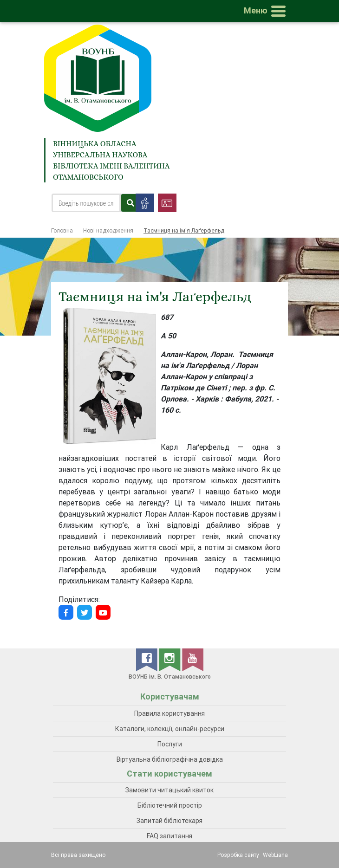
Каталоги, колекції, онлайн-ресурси (170, 729)
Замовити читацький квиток (169, 790)
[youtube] (193, 659)
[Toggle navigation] (267, 11)
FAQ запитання (169, 836)
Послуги (170, 744)
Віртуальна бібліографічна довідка (170, 759)
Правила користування (169, 713)
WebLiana (275, 855)
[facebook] (147, 659)
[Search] (86, 203)
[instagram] (170, 659)
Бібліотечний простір (170, 805)
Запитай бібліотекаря (169, 821)
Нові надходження (108, 230)
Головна (62, 230)
